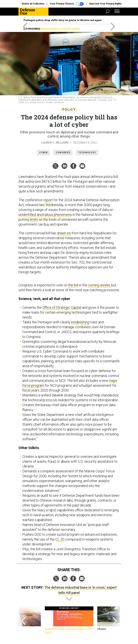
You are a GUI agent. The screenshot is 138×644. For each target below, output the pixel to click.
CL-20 (60, 539)
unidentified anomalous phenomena (45, 215)
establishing (80, 322)
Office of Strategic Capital (62, 307)
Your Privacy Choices (67, 4)
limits (34, 219)
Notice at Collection (33, 4)
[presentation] (23, 620)
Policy (69, 110)
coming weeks (99, 285)
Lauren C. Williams (55, 143)
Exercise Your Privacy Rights (105, 4)
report (48, 200)
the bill (73, 285)
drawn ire (64, 233)
